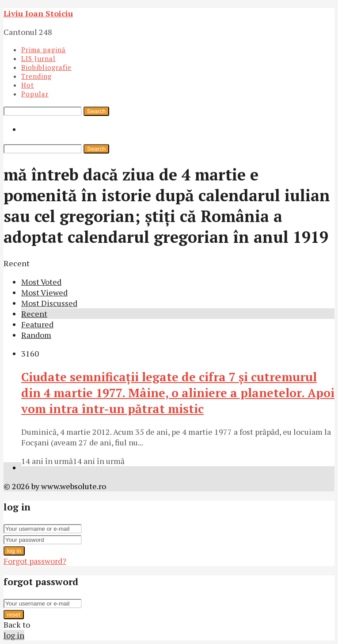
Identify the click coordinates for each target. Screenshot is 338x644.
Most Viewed (44, 292)
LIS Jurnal (38, 58)
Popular (35, 94)
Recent (34, 314)
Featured (37, 324)
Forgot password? (35, 561)
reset (14, 615)
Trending (36, 76)
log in (14, 551)
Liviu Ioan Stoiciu (38, 13)
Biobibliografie (46, 67)
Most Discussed (49, 303)
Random (36, 335)
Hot (28, 85)
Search (96, 111)
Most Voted (41, 282)
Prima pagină (44, 50)
